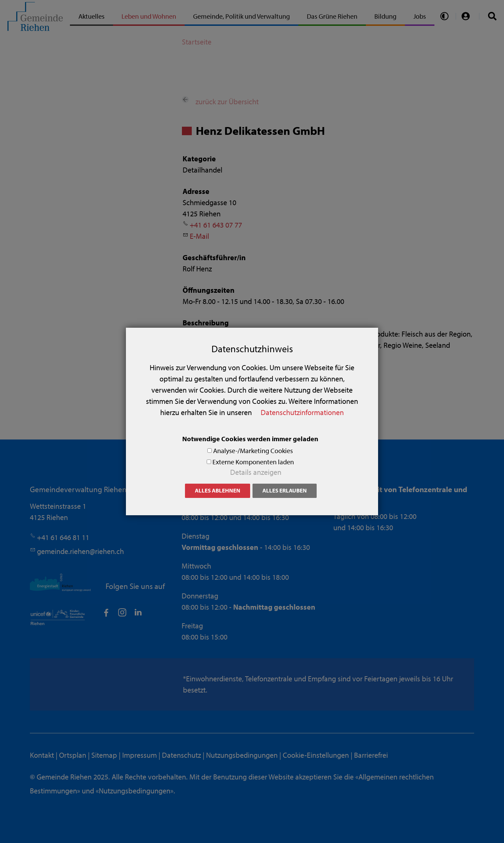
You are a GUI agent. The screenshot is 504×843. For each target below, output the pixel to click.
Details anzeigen (256, 472)
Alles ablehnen (218, 490)
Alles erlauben (285, 490)
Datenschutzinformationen (302, 412)
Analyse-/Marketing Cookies (253, 451)
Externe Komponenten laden (253, 462)
